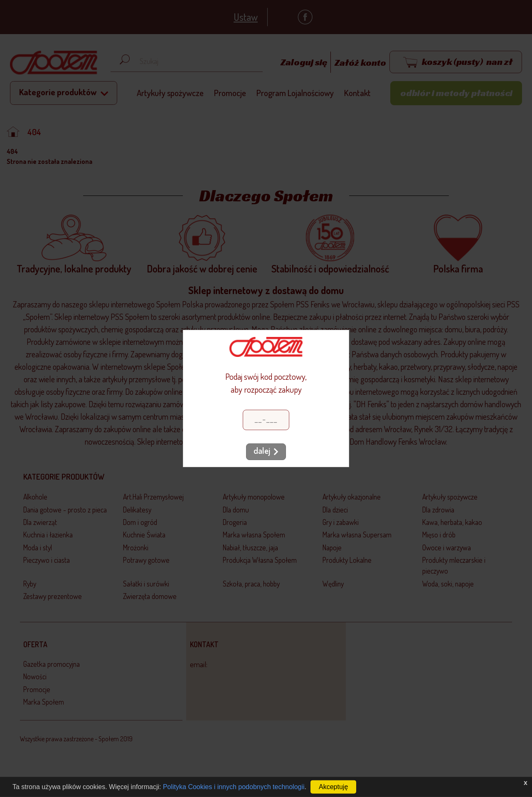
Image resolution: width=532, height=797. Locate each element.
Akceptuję (333, 787)
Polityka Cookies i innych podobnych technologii (234, 787)
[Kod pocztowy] (266, 420)
